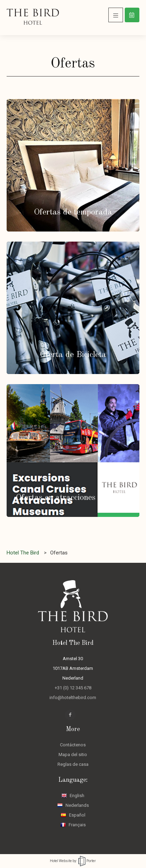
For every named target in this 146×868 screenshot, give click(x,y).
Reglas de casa (73, 764)
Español (73, 815)
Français (73, 825)
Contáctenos (73, 745)
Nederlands (73, 805)
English (73, 796)
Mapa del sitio (73, 755)
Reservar (132, 15)
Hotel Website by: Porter (73, 861)
